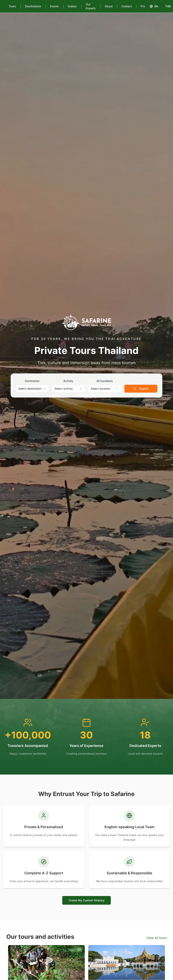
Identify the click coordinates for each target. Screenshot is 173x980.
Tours (12, 6)
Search (141, 389)
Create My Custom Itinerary (86, 900)
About (109, 6)
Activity (68, 381)
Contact (127, 6)
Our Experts (91, 6)
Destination (32, 381)
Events (54, 6)
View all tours (157, 938)
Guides (72, 6)
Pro (143, 6)
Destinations (33, 6)
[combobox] (32, 389)
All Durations (105, 381)
